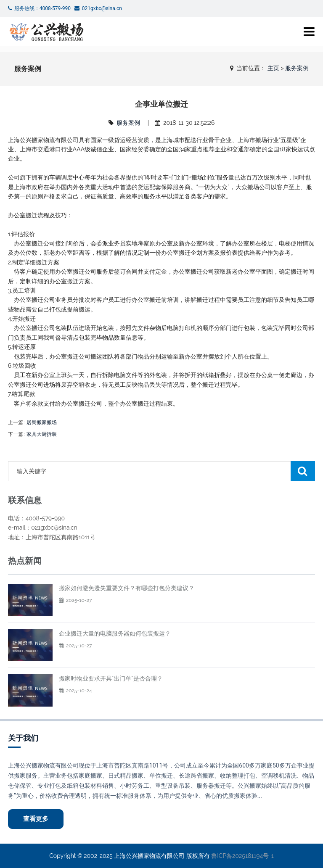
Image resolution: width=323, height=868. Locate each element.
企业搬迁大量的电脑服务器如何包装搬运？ (115, 633)
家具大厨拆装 (42, 434)
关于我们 (23, 738)
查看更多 (36, 819)
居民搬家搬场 (42, 422)
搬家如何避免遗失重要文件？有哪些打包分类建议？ (127, 588)
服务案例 (297, 68)
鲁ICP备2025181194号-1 (242, 856)
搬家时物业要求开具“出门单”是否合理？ (111, 678)
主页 (273, 68)
